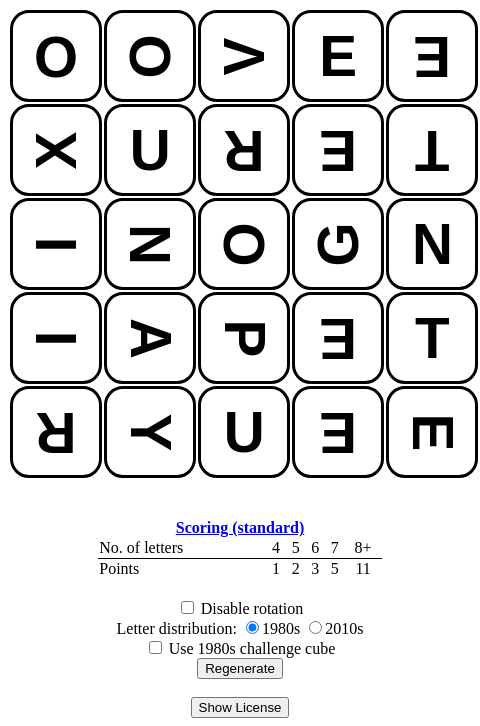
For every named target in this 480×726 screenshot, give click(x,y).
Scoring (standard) (240, 527)
